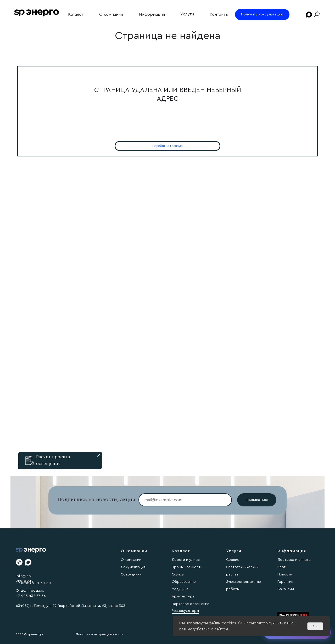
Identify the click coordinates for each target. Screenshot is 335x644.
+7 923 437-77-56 (31, 596)
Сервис (233, 560)
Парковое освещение (191, 604)
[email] (185, 500)
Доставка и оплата (294, 560)
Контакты (219, 14)
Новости (285, 574)
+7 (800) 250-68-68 (33, 583)
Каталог (76, 14)
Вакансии (286, 589)
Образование (184, 582)
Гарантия (285, 582)
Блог (281, 567)
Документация (133, 567)
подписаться (257, 500)
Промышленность (187, 567)
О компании (111, 14)
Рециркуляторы (185, 611)
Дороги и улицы (186, 560)
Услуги (187, 14)
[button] (30, 460)
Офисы (178, 574)
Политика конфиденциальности (100, 634)
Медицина (180, 589)
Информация (152, 14)
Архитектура (183, 596)
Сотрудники (131, 574)
